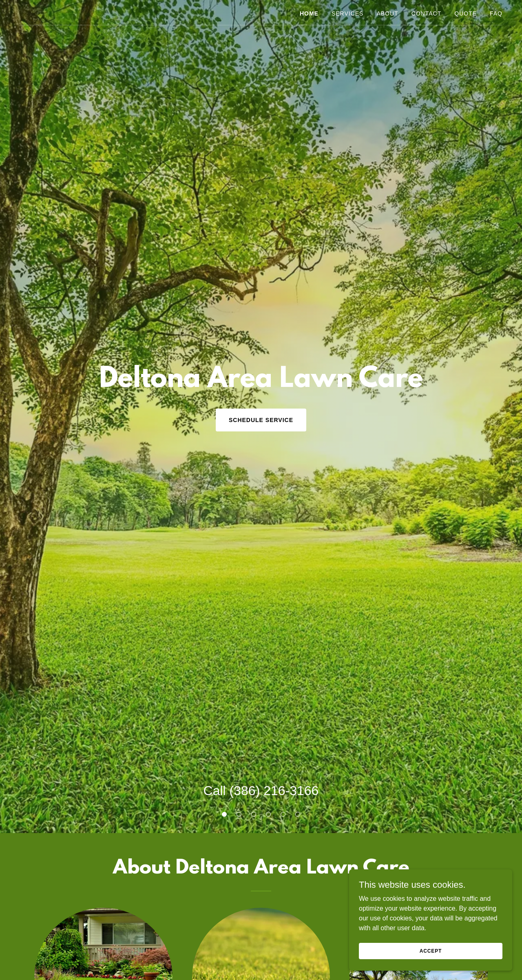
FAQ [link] (496, 13)
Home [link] (309, 13)
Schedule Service (261, 420)
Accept (431, 951)
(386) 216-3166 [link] (274, 791)
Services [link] (348, 13)
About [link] (387, 13)
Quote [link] (466, 13)
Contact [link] (427, 13)
